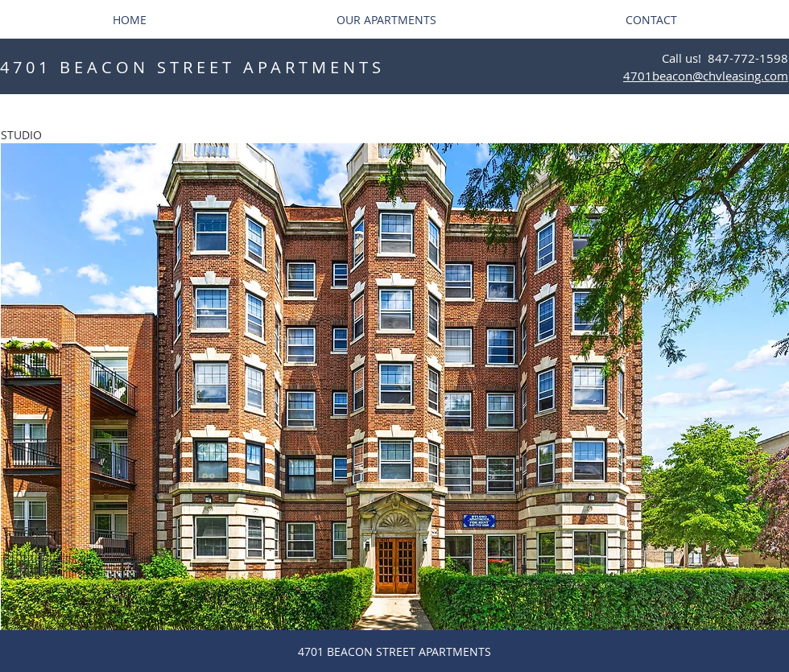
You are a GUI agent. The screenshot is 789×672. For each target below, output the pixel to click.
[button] (395, 387)
